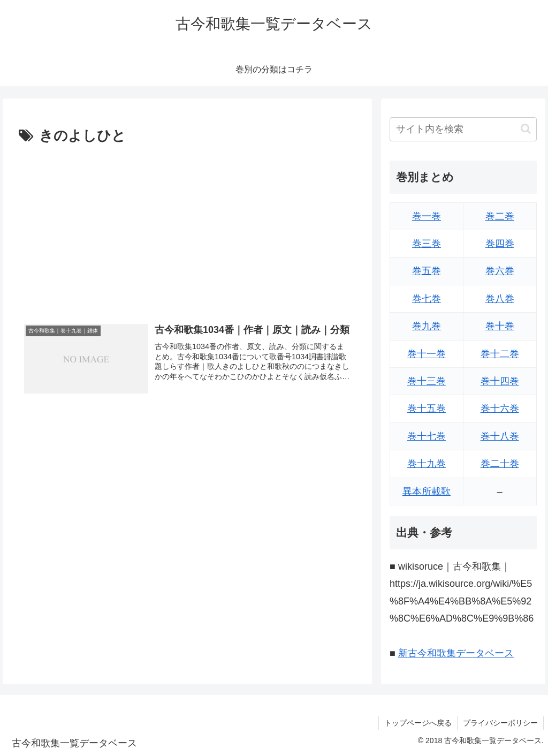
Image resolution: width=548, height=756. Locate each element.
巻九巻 (427, 326)
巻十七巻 (427, 436)
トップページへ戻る (418, 723)
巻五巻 (427, 271)
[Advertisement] (187, 229)
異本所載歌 (427, 492)
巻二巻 (500, 216)
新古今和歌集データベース (456, 653)
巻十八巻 (500, 436)
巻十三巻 (427, 381)
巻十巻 (500, 326)
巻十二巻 (500, 354)
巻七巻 (427, 299)
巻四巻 (500, 244)
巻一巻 (427, 216)
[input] (463, 129)
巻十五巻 (427, 409)
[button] (526, 129)
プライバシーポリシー (500, 723)
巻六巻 (500, 271)
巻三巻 (427, 244)
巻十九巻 (427, 464)
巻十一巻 (427, 354)
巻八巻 (500, 299)
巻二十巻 (500, 464)
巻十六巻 (500, 409)
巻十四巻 (500, 381)
